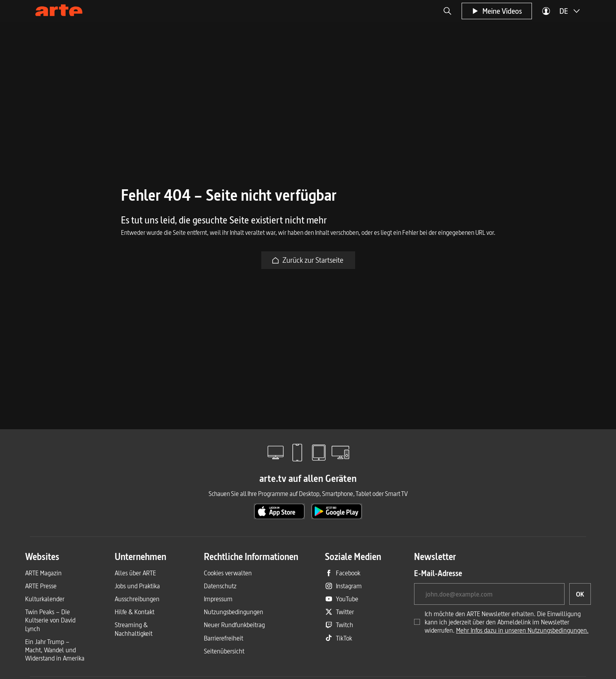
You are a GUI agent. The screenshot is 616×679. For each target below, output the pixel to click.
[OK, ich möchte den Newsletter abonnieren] (580, 594)
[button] (447, 11)
